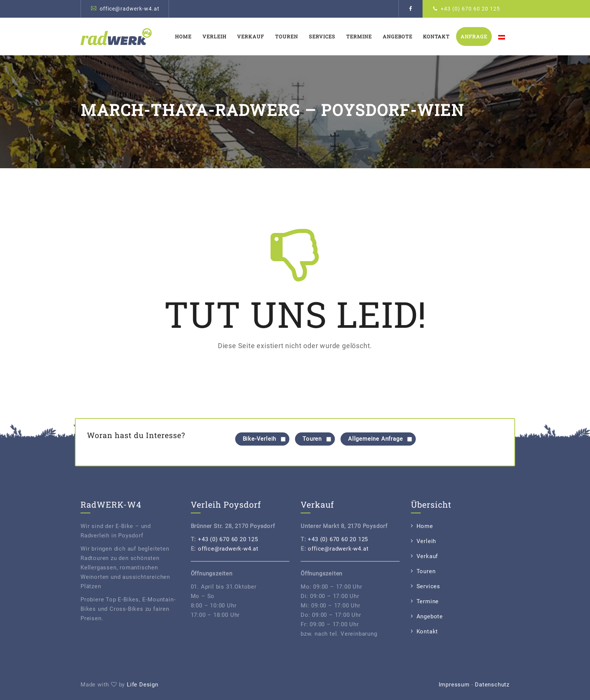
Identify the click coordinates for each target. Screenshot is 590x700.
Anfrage (474, 37)
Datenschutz (492, 685)
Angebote (398, 37)
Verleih (214, 37)
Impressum (454, 685)
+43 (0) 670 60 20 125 (470, 9)
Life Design (143, 685)
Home (183, 37)
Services (322, 37)
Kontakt (436, 37)
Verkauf (251, 37)
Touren (287, 37)
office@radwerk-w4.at (130, 9)
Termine (359, 37)
